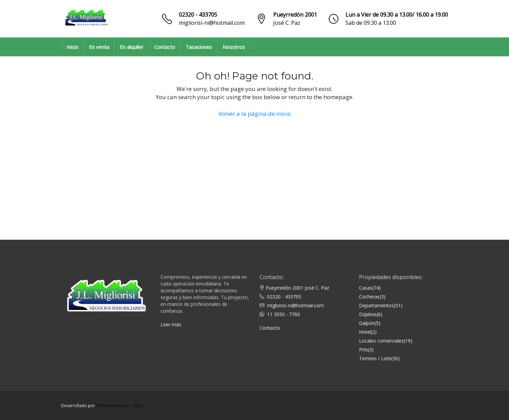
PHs (363, 350)
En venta (99, 47)
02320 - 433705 (198, 15)
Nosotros (234, 47)
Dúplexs (368, 314)
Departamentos (376, 305)
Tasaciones (199, 47)
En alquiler (132, 47)
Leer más (171, 324)
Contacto (165, 47)
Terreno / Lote (375, 358)
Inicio (72, 47)
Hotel (365, 332)
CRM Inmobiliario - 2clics (119, 406)
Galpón (367, 323)
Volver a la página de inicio (255, 114)
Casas (366, 288)
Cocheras (369, 297)
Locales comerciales (381, 341)
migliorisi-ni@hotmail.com (212, 23)
